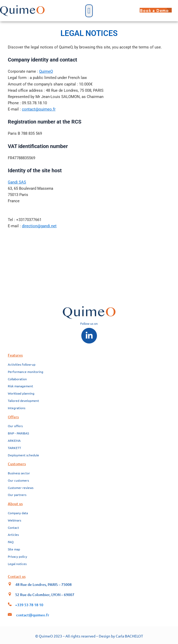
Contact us (17, 576)
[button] (89, 11)
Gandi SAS (17, 182)
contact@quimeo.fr (39, 109)
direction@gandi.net (39, 226)
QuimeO (46, 71)
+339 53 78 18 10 (29, 605)
